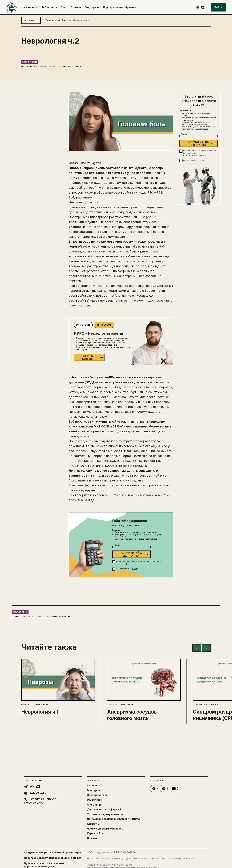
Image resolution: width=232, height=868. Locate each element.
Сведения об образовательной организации (52, 852)
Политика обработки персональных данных (52, 858)
